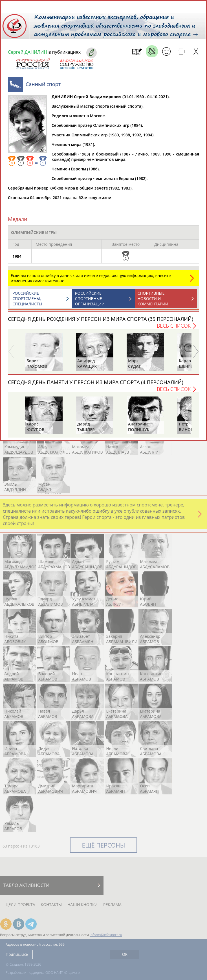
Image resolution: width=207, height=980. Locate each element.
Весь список (174, 328)
